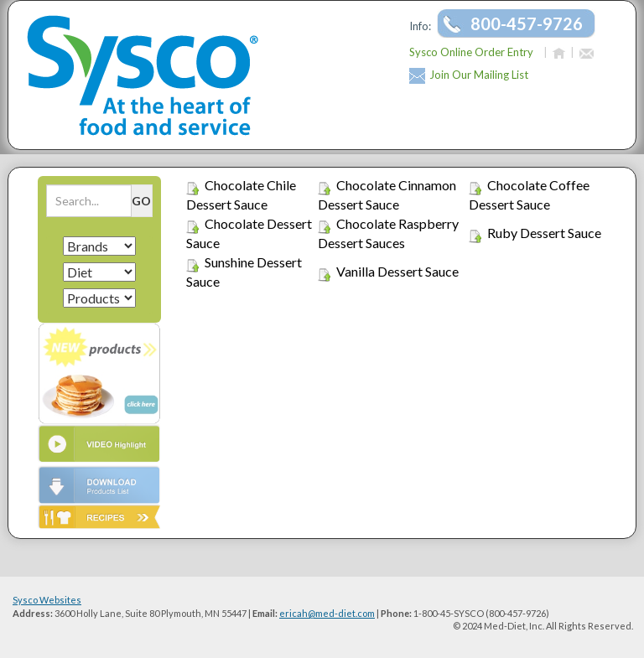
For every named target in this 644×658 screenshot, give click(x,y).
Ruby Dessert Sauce (544, 233)
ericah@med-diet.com (327, 613)
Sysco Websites (47, 600)
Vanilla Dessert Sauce (397, 271)
